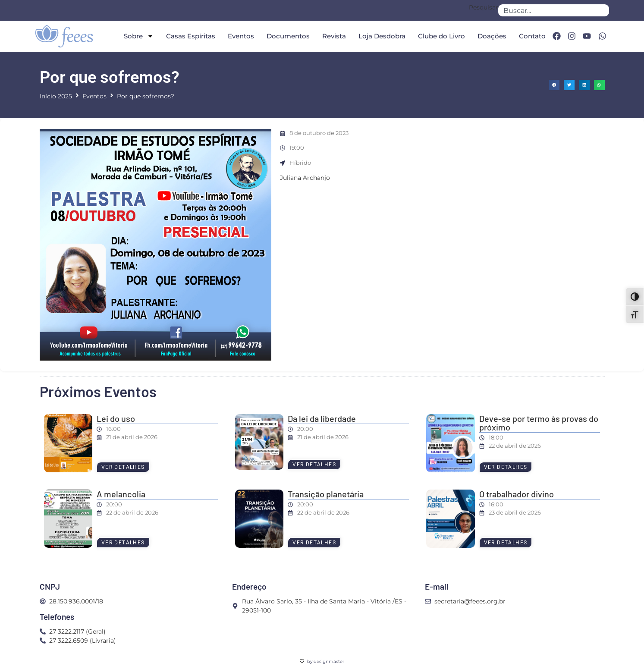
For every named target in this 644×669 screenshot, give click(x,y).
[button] (554, 85)
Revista (334, 36)
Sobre (139, 36)
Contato (532, 36)
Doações (492, 36)
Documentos (288, 36)
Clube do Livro (441, 36)
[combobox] (553, 10)
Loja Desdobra (382, 36)
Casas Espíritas (191, 36)
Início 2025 (56, 96)
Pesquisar (484, 8)
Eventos (241, 36)
